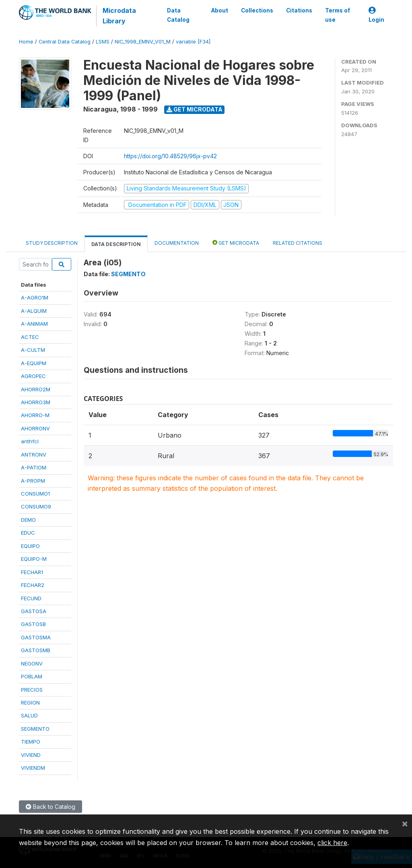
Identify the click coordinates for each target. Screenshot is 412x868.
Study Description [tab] (52, 243)
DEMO (28, 520)
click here (332, 843)
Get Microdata (195, 109)
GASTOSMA (36, 637)
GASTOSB (33, 624)
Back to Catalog (50, 807)
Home (26, 42)
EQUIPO (30, 546)
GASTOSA (34, 611)
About (220, 10)
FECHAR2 (33, 585)
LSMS (103, 42)
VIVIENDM (33, 768)
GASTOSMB (36, 650)
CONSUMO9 (36, 506)
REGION (30, 703)
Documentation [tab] (177, 243)
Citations (299, 10)
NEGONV (32, 663)
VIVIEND (31, 755)
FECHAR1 (32, 572)
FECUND (31, 598)
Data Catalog (178, 15)
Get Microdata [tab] (236, 243)
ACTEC (30, 337)
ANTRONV (34, 455)
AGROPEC (33, 376)
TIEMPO (31, 742)
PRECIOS (32, 690)
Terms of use (338, 15)
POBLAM (32, 676)
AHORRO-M (35, 415)
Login (376, 15)
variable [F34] (193, 42)
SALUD (29, 715)
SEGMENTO (35, 729)
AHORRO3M (36, 402)
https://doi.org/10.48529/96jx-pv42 (170, 156)
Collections (257, 10)
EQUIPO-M (34, 559)
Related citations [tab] (298, 243)
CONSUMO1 (35, 494)
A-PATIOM (34, 467)
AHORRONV (35, 428)
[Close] (405, 823)
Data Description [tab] (116, 244)
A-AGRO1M (35, 298)
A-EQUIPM (34, 363)
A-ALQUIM (34, 311)
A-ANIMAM (34, 324)
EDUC (28, 533)
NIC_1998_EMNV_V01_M (143, 42)
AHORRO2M (36, 389)
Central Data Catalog (65, 42)
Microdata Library (119, 16)
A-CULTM (33, 350)
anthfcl (30, 441)
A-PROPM (33, 481)
